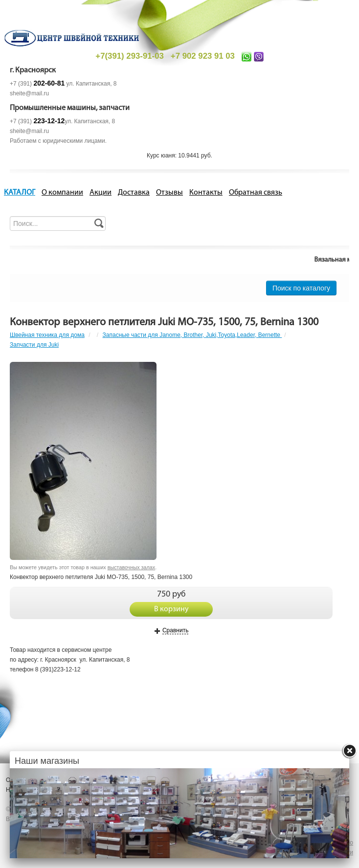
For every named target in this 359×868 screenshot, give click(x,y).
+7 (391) (37, 84)
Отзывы (169, 193)
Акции (101, 193)
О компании (62, 193)
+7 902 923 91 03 (203, 56)
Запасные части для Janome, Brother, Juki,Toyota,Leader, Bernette (192, 335)
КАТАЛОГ (20, 193)
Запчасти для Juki (34, 345)
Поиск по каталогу (301, 288)
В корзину (171, 609)
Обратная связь (256, 193)
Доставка (134, 193)
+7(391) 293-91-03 (129, 56)
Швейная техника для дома (47, 335)
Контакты (206, 193)
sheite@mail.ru (29, 93)
